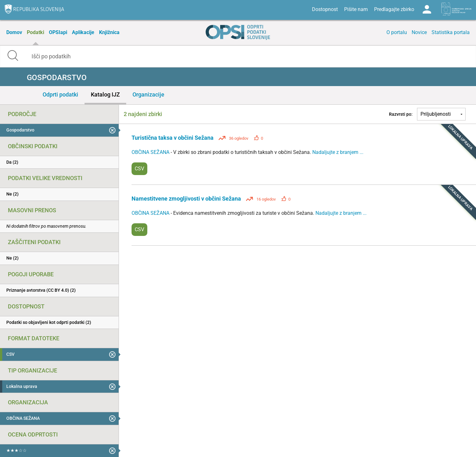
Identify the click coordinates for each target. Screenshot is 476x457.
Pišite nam (356, 9)
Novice (419, 32)
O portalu (397, 32)
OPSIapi (58, 32)
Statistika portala (451, 32)
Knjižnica (109, 32)
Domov (14, 32)
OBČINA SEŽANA (151, 152)
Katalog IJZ (105, 94)
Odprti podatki (60, 94)
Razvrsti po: (401, 114)
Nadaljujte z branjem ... (338, 152)
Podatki (35, 32)
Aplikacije (83, 32)
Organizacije (148, 94)
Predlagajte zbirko (394, 9)
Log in (427, 9)
